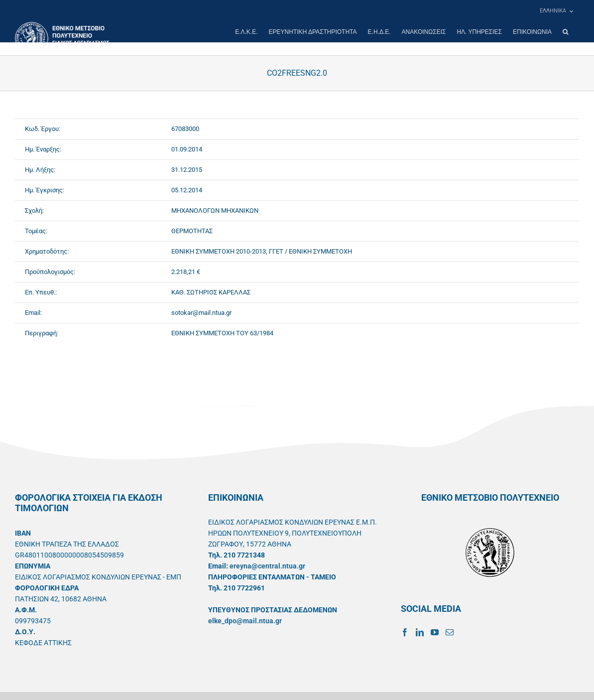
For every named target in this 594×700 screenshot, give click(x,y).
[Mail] (450, 632)
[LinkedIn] (420, 632)
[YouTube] (435, 632)
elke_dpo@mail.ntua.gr (245, 621)
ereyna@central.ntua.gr (267, 566)
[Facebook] (405, 632)
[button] (565, 32)
